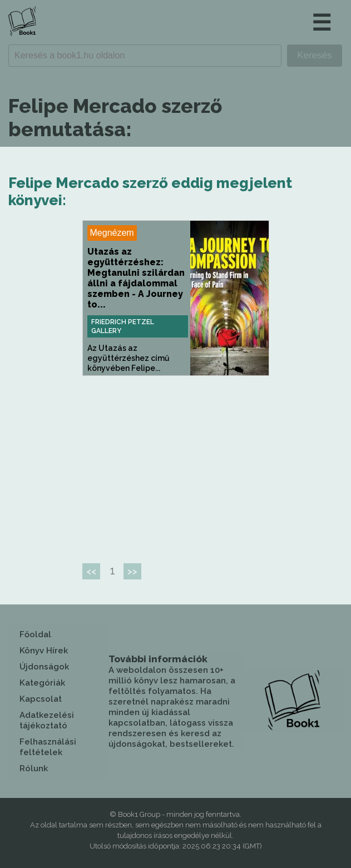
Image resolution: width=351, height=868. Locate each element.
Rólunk (34, 768)
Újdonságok (44, 667)
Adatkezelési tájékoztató (47, 720)
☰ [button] (322, 23)
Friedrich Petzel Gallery (123, 326)
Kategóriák (42, 683)
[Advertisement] (176, 465)
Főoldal (35, 634)
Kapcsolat (41, 699)
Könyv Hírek (44, 651)
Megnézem (112, 233)
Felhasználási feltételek (48, 747)
